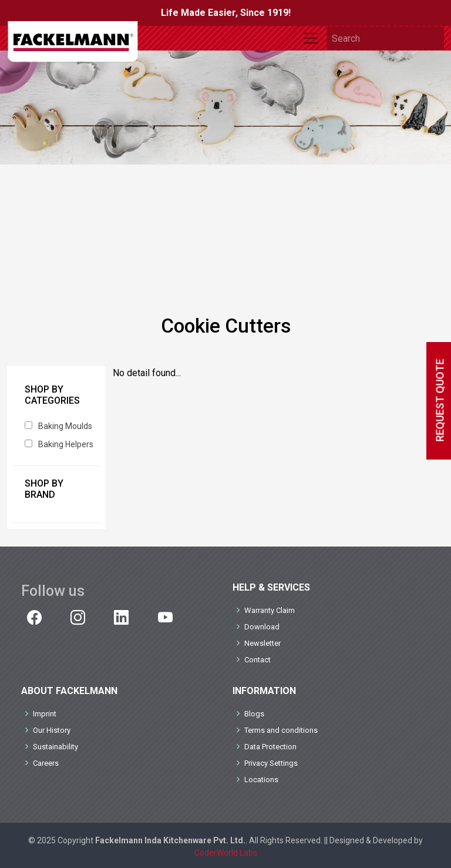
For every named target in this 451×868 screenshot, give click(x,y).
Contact (258, 660)
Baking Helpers (66, 444)
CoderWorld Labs (226, 853)
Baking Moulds (65, 426)
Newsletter (262, 643)
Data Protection (270, 747)
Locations (261, 780)
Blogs (254, 714)
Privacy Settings (271, 763)
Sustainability (55, 747)
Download (262, 627)
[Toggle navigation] (311, 38)
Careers (46, 763)
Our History (52, 730)
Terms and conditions (281, 730)
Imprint (45, 714)
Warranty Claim (270, 610)
